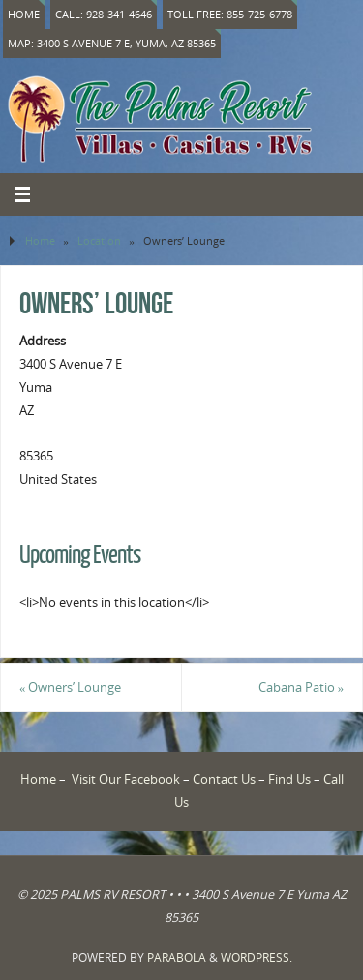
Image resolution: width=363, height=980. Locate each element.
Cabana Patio (301, 687)
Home (24, 14)
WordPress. (257, 957)
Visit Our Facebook (126, 779)
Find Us (289, 779)
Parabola (177, 957)
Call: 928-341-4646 (104, 14)
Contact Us (224, 779)
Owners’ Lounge (70, 687)
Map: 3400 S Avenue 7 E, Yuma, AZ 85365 (112, 43)
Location (99, 240)
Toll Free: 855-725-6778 (230, 14)
